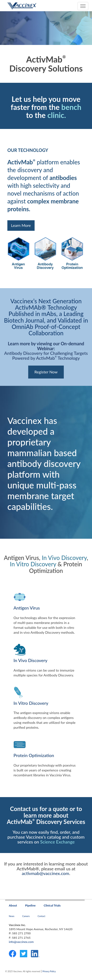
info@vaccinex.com (21, 942)
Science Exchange (57, 842)
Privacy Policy (49, 971)
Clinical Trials (52, 905)
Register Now (46, 372)
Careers (26, 916)
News (12, 916)
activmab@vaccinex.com (46, 873)
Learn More (21, 225)
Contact (41, 916)
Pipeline (30, 905)
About (13, 905)
